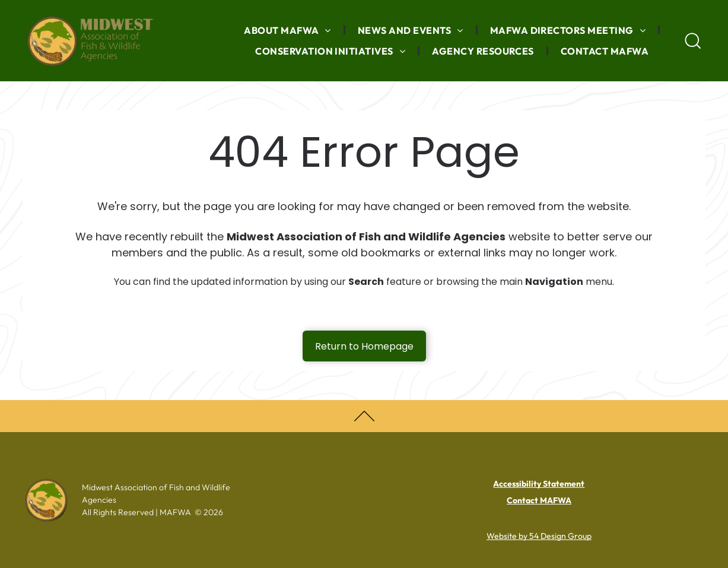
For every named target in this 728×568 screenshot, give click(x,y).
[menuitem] (289, 30)
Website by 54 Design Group (539, 536)
